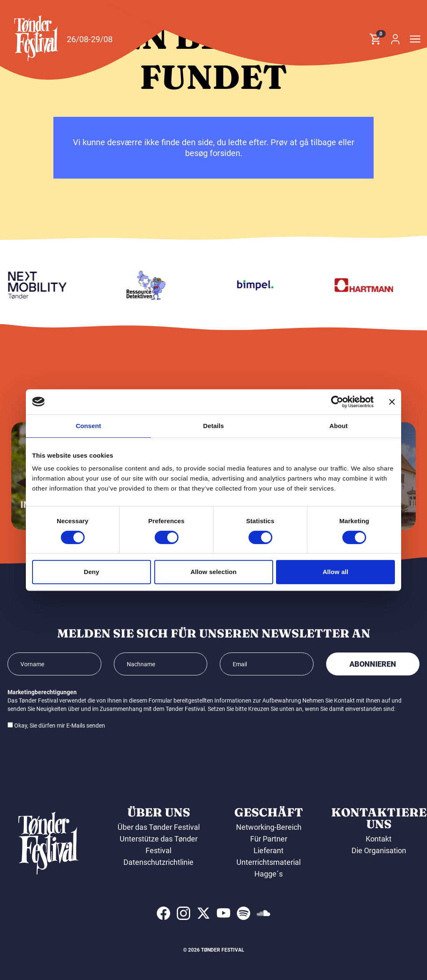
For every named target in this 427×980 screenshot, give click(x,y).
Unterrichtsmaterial (269, 862)
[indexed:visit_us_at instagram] (183, 913)
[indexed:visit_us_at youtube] (224, 913)
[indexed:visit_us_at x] (203, 913)
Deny (92, 572)
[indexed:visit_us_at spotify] (244, 913)
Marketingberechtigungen (42, 692)
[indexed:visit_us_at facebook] (163, 913)
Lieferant (269, 850)
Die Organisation (379, 850)
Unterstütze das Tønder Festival (159, 845)
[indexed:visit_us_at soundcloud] (264, 913)
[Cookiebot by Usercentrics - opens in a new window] (337, 402)
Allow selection (214, 572)
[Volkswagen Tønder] (41, 285)
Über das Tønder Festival (159, 827)
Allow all (336, 572)
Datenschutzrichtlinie (158, 862)
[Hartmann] (367, 285)
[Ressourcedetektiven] (150, 285)
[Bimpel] (259, 285)
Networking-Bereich (269, 827)
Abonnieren (373, 664)
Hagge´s (269, 874)
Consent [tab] (89, 426)
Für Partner (269, 839)
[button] (36, 38)
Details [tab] (213, 426)
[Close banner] (392, 402)
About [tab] (339, 426)
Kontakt (379, 839)
